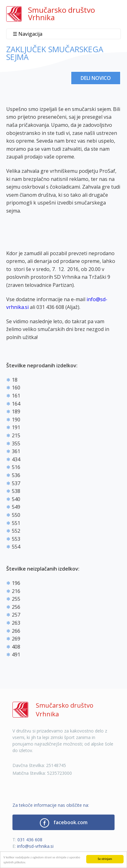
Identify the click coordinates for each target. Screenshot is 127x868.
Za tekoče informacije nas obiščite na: (51, 805)
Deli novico (96, 78)
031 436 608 (30, 840)
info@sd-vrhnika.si (35, 846)
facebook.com (64, 823)
